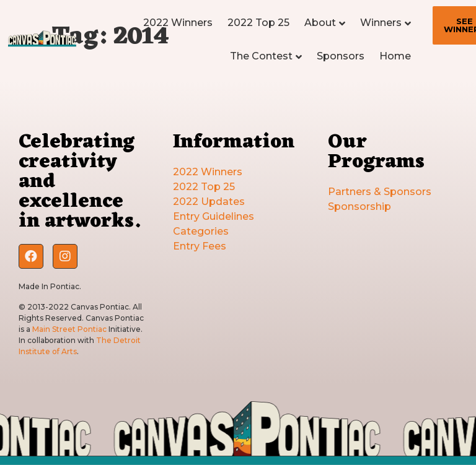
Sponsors (341, 56)
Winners (381, 23)
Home (395, 56)
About (320, 23)
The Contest (261, 56)
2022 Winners (178, 23)
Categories (201, 231)
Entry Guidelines (214, 216)
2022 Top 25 (258, 23)
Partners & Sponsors (380, 192)
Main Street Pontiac (69, 329)
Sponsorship (359, 206)
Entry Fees (200, 246)
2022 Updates (209, 202)
